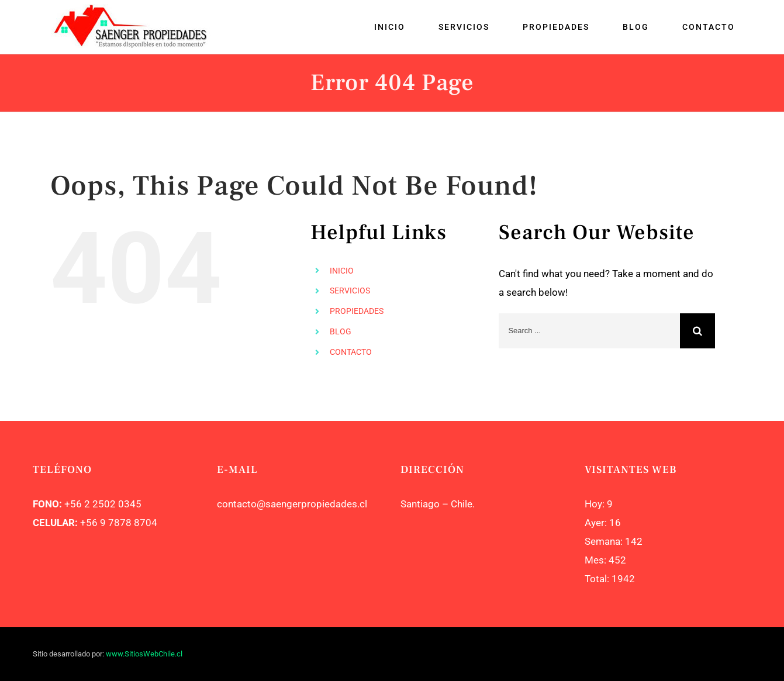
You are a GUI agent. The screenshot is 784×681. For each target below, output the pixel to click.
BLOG (341, 331)
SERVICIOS (350, 291)
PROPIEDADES (357, 311)
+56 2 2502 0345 (103, 504)
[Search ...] (589, 331)
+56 (89, 523)
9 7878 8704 (127, 523)
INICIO (342, 271)
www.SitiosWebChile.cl (144, 654)
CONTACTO (351, 352)
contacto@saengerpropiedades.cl (292, 504)
